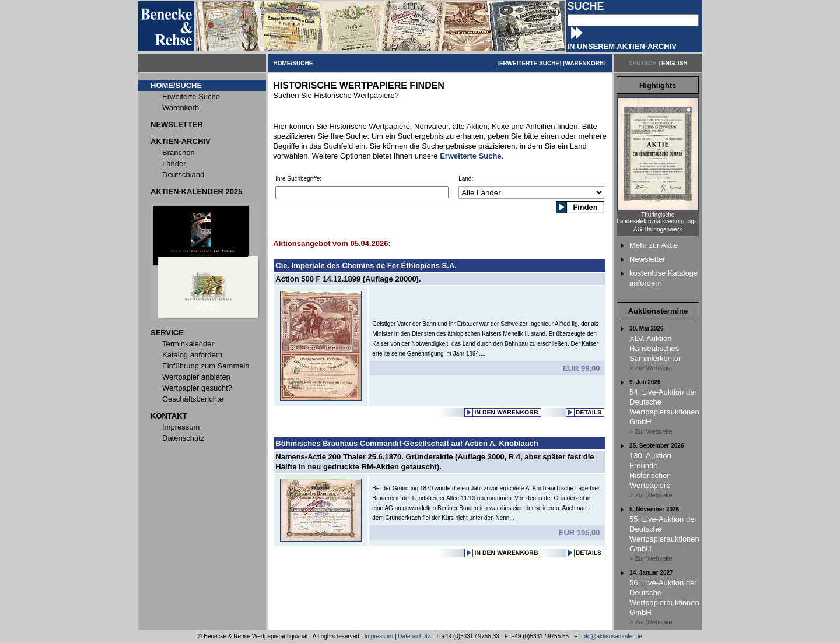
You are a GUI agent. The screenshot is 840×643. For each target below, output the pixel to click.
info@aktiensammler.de (612, 636)
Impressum (379, 636)
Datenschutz (414, 636)
